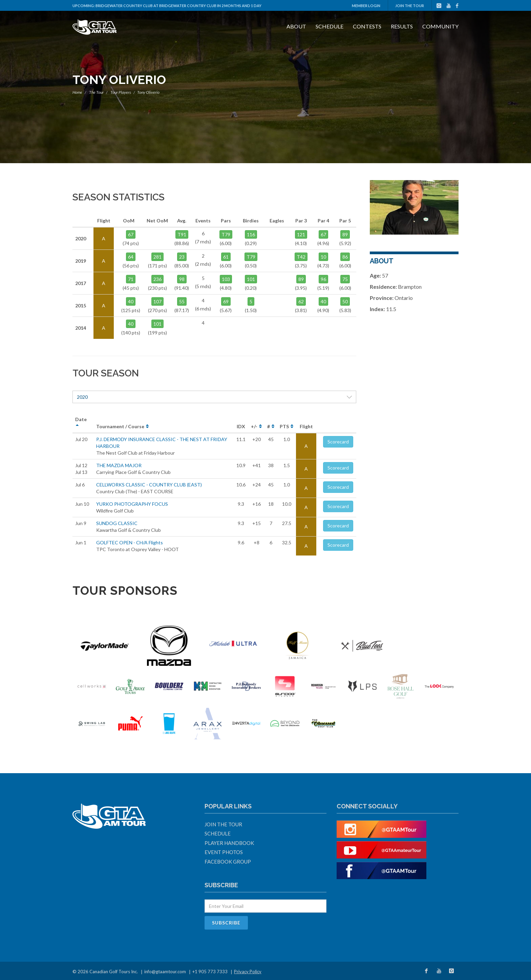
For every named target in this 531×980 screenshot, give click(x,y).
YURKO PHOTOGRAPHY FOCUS (132, 504)
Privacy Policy (248, 972)
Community (440, 26)
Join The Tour (410, 6)
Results (402, 26)
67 (131, 234)
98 (182, 279)
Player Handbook (229, 843)
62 (301, 301)
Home (77, 92)
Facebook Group (228, 862)
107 (157, 301)
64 (131, 257)
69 (226, 301)
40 (131, 301)
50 (345, 301)
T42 (301, 257)
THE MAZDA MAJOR (119, 465)
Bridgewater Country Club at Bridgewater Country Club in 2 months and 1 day (178, 6)
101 (157, 324)
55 (182, 301)
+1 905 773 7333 (210, 972)
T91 (182, 234)
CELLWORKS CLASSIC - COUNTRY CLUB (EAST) (149, 485)
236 (157, 279)
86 (345, 257)
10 (323, 257)
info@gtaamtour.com (165, 972)
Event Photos (224, 852)
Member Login (366, 6)
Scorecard (338, 442)
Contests (367, 26)
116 (251, 234)
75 (345, 279)
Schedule (330, 26)
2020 (214, 397)
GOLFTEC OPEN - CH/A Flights (130, 542)
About (296, 26)
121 (301, 234)
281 (157, 257)
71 (131, 279)
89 (345, 234)
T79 (226, 234)
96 (323, 279)
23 (182, 257)
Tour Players (121, 92)
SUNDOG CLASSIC (117, 523)
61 (226, 257)
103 (226, 279)
